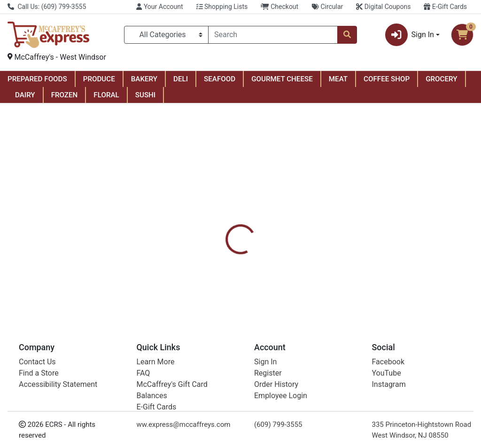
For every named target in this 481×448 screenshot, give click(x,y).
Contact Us (37, 362)
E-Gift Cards (445, 7)
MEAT (338, 79)
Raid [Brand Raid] (303, 269)
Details (226, 224)
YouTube (387, 373)
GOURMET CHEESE (282, 79)
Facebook (388, 362)
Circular (327, 7)
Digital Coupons (383, 7)
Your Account (159, 7)
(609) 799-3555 (278, 424)
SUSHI (145, 95)
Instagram (389, 384)
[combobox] (273, 35)
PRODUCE (99, 79)
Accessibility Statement (58, 384)
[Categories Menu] (166, 35)
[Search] (273, 35)
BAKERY (144, 79)
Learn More (156, 362)
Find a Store (39, 373)
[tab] (226, 224)
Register (268, 373)
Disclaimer (310, 224)
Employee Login (281, 396)
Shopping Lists (222, 7)
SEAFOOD (220, 79)
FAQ (144, 373)
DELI (181, 79)
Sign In (265, 362)
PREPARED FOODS (37, 79)
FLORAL (106, 95)
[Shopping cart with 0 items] (462, 35)
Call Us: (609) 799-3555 (47, 7)
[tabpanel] (341, 268)
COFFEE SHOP (387, 79)
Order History (276, 384)
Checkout (279, 7)
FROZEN (65, 95)
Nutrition (265, 224)
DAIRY (25, 95)
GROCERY (441, 79)
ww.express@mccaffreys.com (184, 424)
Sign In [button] (410, 35)
